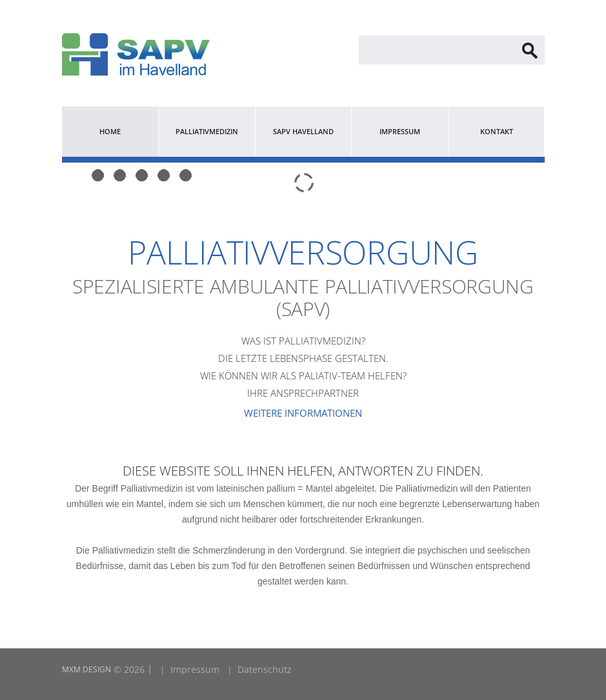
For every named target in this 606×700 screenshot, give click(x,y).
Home (110, 131)
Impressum (400, 131)
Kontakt (497, 131)
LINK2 (539, 674)
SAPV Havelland (303, 131)
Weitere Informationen (303, 413)
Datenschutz (265, 669)
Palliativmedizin (207, 131)
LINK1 (543, 674)
